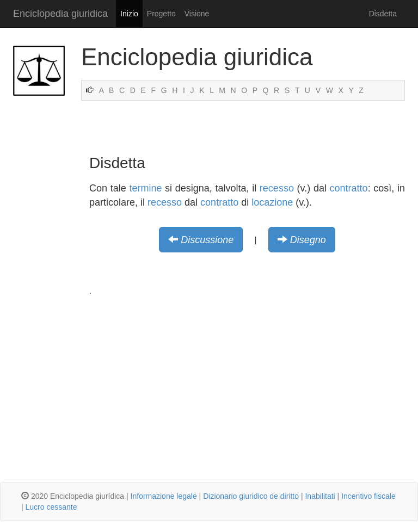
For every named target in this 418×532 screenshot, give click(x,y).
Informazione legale (164, 496)
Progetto (161, 14)
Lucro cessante (51, 507)
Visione (197, 14)
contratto (349, 188)
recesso (277, 188)
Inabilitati (320, 496)
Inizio (129, 14)
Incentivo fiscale (368, 496)
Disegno (308, 240)
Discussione (207, 240)
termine (145, 188)
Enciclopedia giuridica (60, 14)
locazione (272, 202)
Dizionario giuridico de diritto (251, 496)
